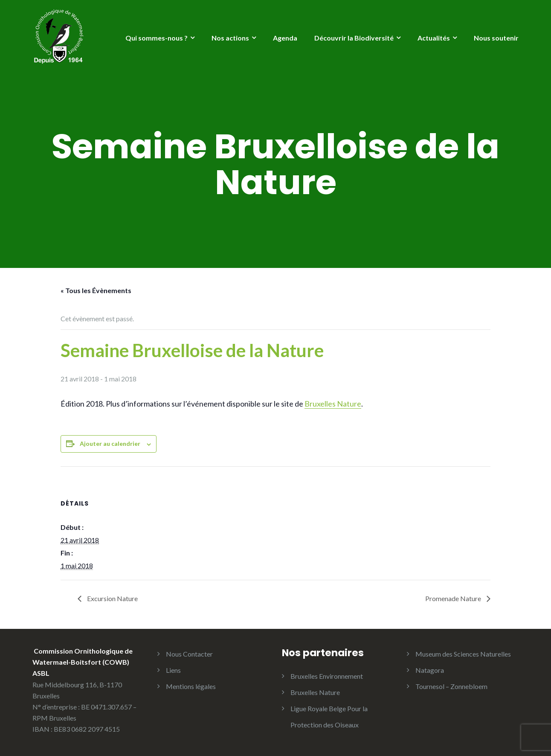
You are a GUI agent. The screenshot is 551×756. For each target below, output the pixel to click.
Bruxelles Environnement (327, 676)
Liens (173, 670)
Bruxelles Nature (333, 404)
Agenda (285, 38)
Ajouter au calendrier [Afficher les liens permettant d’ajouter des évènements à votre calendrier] (110, 443)
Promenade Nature (454, 598)
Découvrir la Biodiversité (354, 38)
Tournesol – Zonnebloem (451, 686)
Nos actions (230, 38)
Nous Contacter (189, 654)
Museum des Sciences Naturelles (463, 654)
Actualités (434, 38)
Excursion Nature (112, 598)
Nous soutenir (496, 38)
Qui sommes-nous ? (157, 38)
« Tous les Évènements (96, 290)
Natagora (430, 670)
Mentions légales (191, 686)
